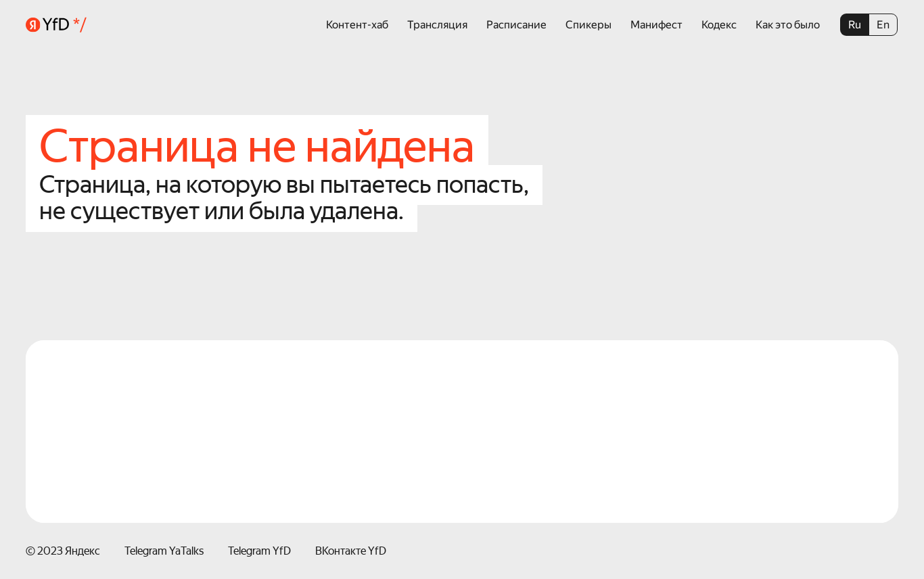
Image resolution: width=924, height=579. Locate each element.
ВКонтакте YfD (351, 551)
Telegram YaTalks (164, 551)
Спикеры (588, 25)
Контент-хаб (357, 25)
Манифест (656, 25)
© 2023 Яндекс (63, 551)
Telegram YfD (259, 551)
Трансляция (437, 25)
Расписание (516, 25)
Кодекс (719, 25)
